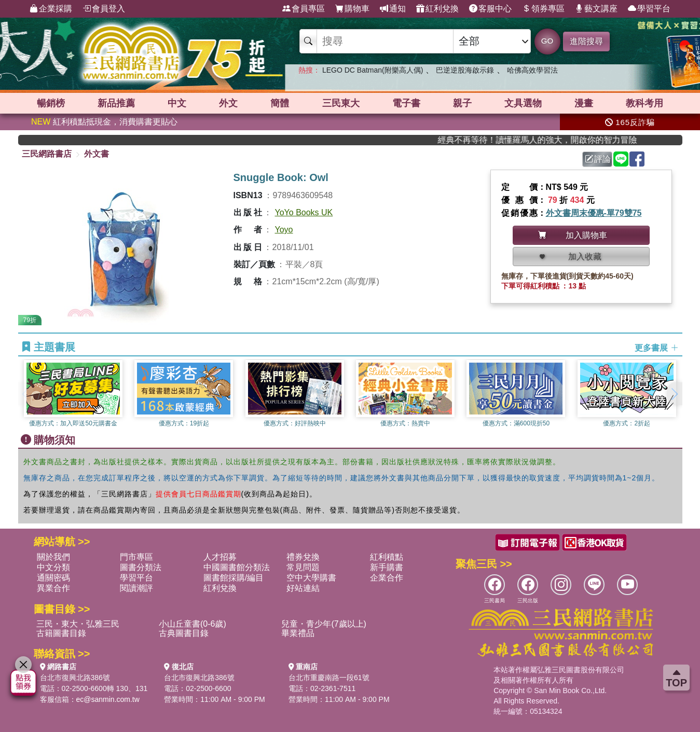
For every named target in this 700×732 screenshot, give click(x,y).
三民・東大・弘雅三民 (78, 624)
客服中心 (490, 9)
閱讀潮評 (136, 588)
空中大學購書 (311, 578)
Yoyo (284, 230)
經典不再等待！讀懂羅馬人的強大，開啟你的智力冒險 (554, 140)
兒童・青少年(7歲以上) (324, 624)
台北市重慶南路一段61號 (329, 678)
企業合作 (387, 578)
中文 (177, 103)
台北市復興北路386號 (75, 678)
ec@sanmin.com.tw (108, 699)
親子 (462, 103)
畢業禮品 (298, 633)
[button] (675, 394)
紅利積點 (387, 557)
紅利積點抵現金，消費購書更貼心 (104, 122)
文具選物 (523, 103)
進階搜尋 (586, 41)
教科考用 (644, 103)
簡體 (280, 103)
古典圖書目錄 (184, 633)
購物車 (352, 9)
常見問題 (303, 567)
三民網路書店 (47, 154)
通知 (393, 9)
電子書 (406, 103)
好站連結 (303, 588)
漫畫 (584, 103)
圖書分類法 (141, 567)
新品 (116, 103)
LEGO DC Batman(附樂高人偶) (373, 70)
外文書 (97, 154)
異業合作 (53, 588)
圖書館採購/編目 (234, 578)
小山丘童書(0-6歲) (193, 624)
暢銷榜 (51, 103)
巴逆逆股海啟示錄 (465, 70)
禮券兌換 (303, 557)
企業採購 (51, 9)
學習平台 (649, 9)
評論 (598, 159)
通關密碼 (53, 578)
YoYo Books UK (304, 212)
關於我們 (53, 557)
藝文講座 (596, 9)
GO (547, 41)
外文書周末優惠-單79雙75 (594, 213)
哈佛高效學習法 (532, 70)
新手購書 (387, 567)
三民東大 (341, 103)
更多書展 (656, 347)
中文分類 (53, 567)
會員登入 (104, 9)
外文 (228, 103)
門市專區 (136, 557)
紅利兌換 (437, 9)
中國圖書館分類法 (237, 567)
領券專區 (543, 9)
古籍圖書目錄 (61, 633)
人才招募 (220, 557)
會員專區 (304, 9)
